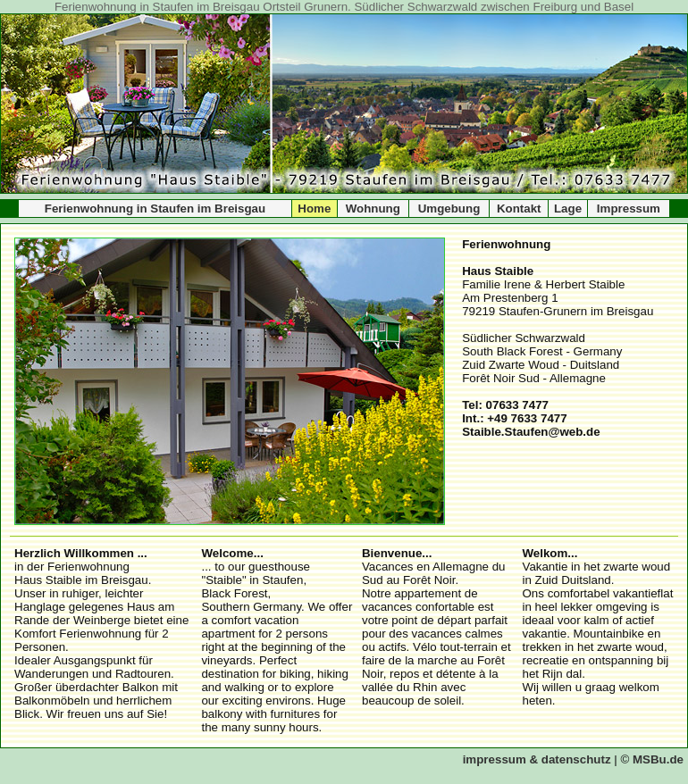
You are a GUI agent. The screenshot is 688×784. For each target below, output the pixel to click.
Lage (568, 209)
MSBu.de (658, 759)
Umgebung (449, 209)
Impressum (629, 209)
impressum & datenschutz (537, 759)
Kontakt (519, 209)
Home (314, 209)
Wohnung (373, 209)
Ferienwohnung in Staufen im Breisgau (155, 209)
